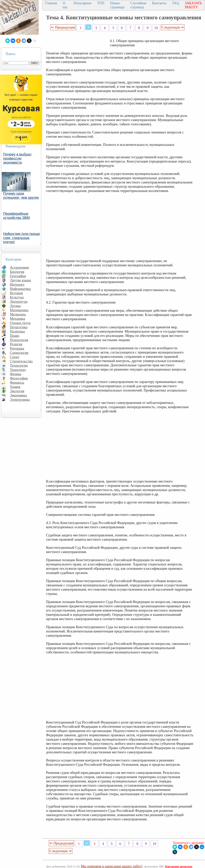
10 (156, 28)
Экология (17, 391)
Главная (51, 3)
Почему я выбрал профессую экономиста (17, 158)
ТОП (101, 3)
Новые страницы (117, 5)
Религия (16, 344)
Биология (17, 272)
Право (15, 336)
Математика (19, 310)
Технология (19, 365)
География (18, 276)
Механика (18, 319)
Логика (15, 306)
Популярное (82, 3)
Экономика (18, 395)
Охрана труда (20, 323)
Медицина (18, 314)
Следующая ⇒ (173, 27)
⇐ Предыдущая (63, 27)
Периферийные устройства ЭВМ (16, 216)
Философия (19, 378)
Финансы (17, 382)
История (16, 293)
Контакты (159, 3)
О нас (65, 5)
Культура (17, 297)
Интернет (17, 284)
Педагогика (19, 327)
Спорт (15, 357)
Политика (17, 331)
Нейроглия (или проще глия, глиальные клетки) (22, 238)
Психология (19, 340)
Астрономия (19, 267)
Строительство (21, 361)
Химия (15, 387)
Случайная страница (138, 5)
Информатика (20, 289)
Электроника (20, 400)
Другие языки (20, 280)
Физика (16, 374)
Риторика (17, 348)
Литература (19, 302)
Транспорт (18, 370)
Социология (19, 353)
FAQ (176, 3)
